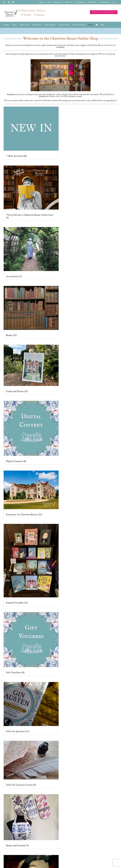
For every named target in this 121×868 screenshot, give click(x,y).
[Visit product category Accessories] (31, 253)
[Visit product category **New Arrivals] (31, 133)
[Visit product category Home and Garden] (31, 821)
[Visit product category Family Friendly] (31, 565)
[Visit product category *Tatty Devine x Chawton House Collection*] (31, 193)
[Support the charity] (104, 12)
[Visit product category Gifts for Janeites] (31, 708)
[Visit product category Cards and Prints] (31, 370)
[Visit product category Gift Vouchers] (31, 644)
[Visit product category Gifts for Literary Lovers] (31, 764)
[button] (102, 25)
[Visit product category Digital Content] (31, 433)
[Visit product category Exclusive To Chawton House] (31, 494)
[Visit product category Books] (31, 312)
